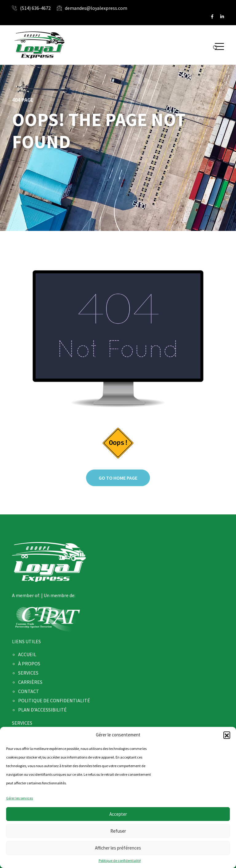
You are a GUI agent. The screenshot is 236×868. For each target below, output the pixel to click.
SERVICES (28, 673)
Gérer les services (20, 798)
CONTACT (29, 691)
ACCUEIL (27, 654)
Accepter (118, 814)
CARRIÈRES (30, 682)
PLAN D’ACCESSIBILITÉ (42, 710)
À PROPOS (29, 664)
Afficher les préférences (118, 848)
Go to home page (118, 478)
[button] (227, 735)
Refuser (118, 831)
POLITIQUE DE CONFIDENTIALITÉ (54, 700)
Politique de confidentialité (120, 860)
